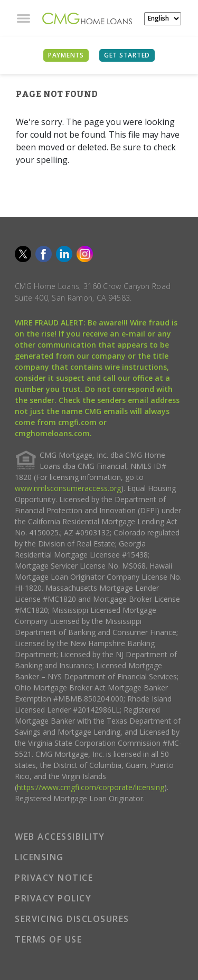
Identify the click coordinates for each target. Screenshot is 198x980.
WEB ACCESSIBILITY (60, 837)
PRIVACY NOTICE (54, 878)
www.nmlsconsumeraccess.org (68, 488)
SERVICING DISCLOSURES (72, 919)
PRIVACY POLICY (53, 898)
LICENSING (39, 857)
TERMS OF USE (48, 939)
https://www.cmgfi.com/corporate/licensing (91, 787)
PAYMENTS (66, 55)
